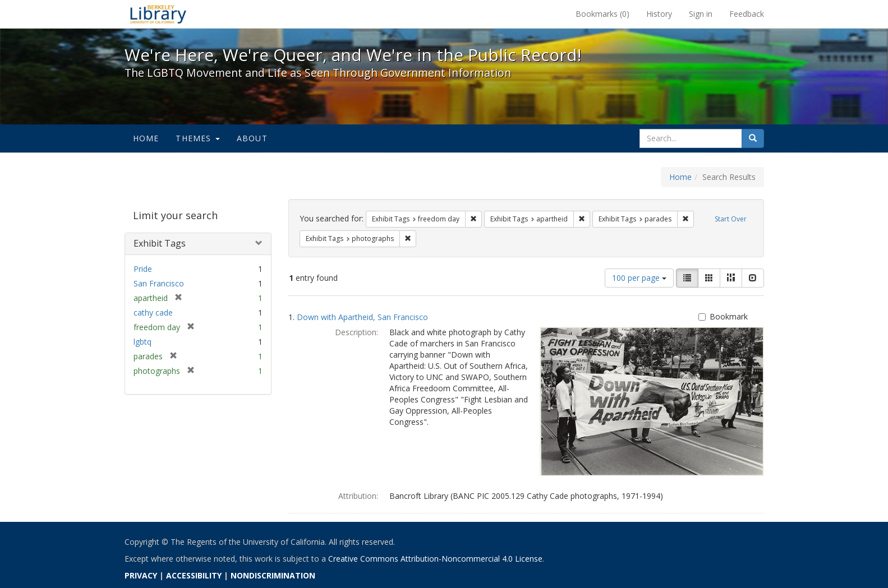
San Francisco (159, 283)
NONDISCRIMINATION (273, 575)
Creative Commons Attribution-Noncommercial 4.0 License (435, 559)
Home (146, 138)
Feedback (747, 14)
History (659, 14)
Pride (143, 269)
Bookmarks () (602, 14)
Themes (197, 138)
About (252, 138)
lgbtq (142, 342)
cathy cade (153, 312)
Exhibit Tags (160, 243)
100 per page (639, 278)
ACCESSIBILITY (194, 575)
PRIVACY (141, 575)
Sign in (701, 14)
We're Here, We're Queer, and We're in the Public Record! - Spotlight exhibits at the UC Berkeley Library (158, 14)
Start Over (731, 219)
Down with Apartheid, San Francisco (362, 317)
